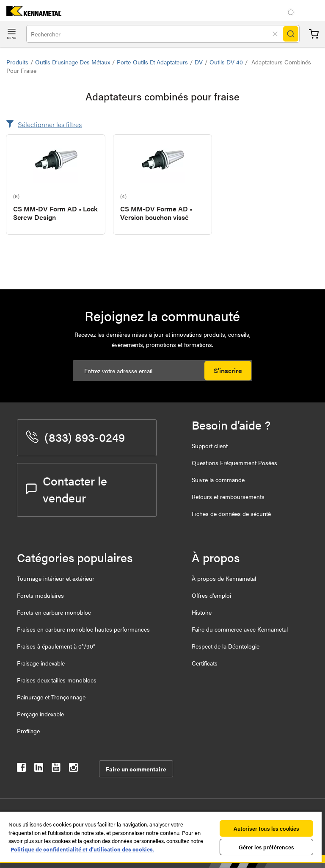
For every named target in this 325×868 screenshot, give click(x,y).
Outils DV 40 (226, 62)
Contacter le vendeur (66, 489)
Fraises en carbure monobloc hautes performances (83, 629)
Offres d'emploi (211, 595)
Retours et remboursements (228, 496)
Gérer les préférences (267, 847)
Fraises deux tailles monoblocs (57, 680)
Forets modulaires (40, 595)
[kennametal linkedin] (39, 769)
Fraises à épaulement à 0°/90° (56, 646)
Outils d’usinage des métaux (73, 62)
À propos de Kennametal (224, 578)
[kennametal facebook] (21, 769)
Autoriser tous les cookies (266, 828)
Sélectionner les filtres (50, 124)
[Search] (291, 34)
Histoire (202, 612)
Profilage (28, 731)
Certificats (205, 663)
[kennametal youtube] (56, 769)
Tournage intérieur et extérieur (56, 578)
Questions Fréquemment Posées (234, 463)
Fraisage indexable (41, 663)
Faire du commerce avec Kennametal (240, 629)
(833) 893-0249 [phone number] (75, 437)
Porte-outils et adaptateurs (152, 62)
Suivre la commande (218, 480)
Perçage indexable (40, 714)
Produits (17, 62)
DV (199, 62)
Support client (210, 446)
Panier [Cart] (314, 34)
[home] (31, 13)
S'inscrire (228, 370)
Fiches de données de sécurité (231, 513)
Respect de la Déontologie (226, 646)
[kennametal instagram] (73, 769)
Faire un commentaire (136, 769)
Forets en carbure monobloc (54, 612)
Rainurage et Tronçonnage (51, 697)
